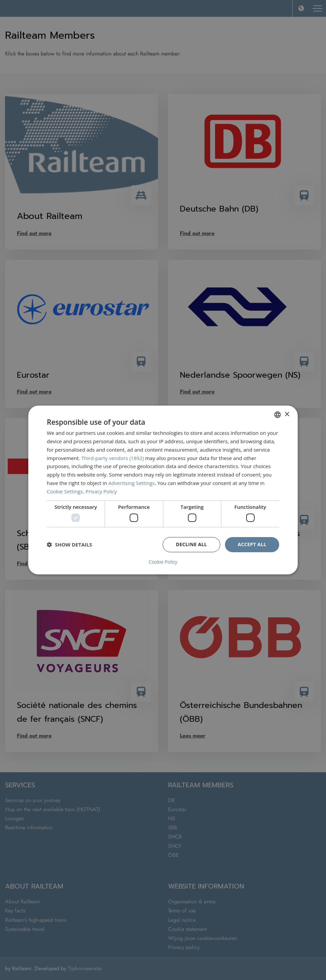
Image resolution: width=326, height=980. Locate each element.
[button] (69, 544)
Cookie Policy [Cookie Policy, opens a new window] (163, 562)
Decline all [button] (191, 544)
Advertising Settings (132, 483)
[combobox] (278, 415)
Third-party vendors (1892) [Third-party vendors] (113, 458)
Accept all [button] (252, 544)
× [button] (287, 414)
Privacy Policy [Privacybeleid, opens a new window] (101, 491)
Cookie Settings (65, 491)
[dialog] (163, 490)
